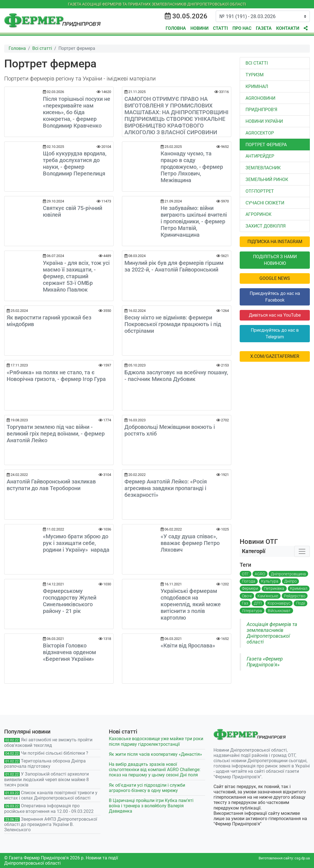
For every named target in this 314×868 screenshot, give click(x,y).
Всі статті (257, 63)
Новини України (264, 121)
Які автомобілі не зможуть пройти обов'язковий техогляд (48, 742)
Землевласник (263, 168)
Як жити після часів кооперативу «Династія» (155, 754)
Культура (270, 581)
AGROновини (260, 98)
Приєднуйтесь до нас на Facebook (275, 297)
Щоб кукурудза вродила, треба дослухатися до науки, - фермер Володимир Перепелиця (75, 163)
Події (301, 603)
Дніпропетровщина (288, 574)
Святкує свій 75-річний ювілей (73, 211)
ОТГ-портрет (260, 191)
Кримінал (257, 86)
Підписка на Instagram (275, 242)
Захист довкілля (266, 226)
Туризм (255, 75)
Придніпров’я (261, 110)
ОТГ (245, 574)
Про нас (242, 28)
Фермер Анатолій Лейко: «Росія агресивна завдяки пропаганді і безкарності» (166, 488)
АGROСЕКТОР (260, 133)
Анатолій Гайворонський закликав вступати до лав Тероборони (51, 485)
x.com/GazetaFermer (275, 356)
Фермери (250, 588)
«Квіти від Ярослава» (188, 646)
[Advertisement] (275, 450)
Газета (264, 28)
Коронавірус (279, 603)
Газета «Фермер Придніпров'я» (265, 662)
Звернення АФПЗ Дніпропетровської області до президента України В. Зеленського (51, 824)
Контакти (288, 28)
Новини (199, 28)
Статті (220, 28)
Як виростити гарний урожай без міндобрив (49, 321)
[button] (306, 28)
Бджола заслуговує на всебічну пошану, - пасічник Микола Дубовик (176, 376)
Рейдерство (295, 596)
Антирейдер (260, 156)
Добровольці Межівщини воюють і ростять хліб (170, 430)
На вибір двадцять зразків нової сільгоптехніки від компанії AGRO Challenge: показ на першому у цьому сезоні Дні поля (155, 770)
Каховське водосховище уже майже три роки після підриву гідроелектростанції (156, 741)
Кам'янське (268, 596)
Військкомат (279, 611)
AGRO (260, 574)
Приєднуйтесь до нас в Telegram (275, 333)
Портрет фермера (266, 145)
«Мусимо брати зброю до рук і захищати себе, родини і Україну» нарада (76, 543)
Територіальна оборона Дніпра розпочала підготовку (45, 764)
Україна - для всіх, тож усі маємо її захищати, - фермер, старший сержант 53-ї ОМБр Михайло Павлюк (76, 276)
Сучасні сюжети (265, 203)
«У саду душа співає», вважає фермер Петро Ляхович (190, 543)
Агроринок (258, 214)
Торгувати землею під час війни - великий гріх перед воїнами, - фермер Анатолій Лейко (56, 434)
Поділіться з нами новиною (275, 260)
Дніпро (290, 581)
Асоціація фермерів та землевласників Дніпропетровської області (272, 633)
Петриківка (274, 588)
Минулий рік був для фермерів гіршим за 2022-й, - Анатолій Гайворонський (174, 266)
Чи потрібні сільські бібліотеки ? (55, 753)
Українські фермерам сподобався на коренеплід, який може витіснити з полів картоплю (191, 604)
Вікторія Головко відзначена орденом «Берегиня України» (69, 652)
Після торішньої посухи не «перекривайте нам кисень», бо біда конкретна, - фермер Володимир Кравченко (77, 112)
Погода (249, 581)
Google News (275, 278)
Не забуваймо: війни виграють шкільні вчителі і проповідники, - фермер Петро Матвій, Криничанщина (194, 221)
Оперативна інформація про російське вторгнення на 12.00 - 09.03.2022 (49, 808)
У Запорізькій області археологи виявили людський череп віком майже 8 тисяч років (46, 779)
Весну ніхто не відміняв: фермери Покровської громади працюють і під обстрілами (173, 324)
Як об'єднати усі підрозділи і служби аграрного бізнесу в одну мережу (147, 788)
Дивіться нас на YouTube (275, 315)
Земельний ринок (267, 179)
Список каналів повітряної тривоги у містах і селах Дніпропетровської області (51, 795)
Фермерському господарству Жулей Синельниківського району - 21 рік (70, 601)
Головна (176, 28)
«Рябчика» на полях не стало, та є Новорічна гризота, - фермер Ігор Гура (56, 376)
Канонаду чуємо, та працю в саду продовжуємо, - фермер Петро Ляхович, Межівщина (192, 167)
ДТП (258, 603)
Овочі (247, 596)
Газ (245, 603)
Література (252, 611)
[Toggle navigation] (302, 551)
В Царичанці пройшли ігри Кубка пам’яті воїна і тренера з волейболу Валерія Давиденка (151, 806)
